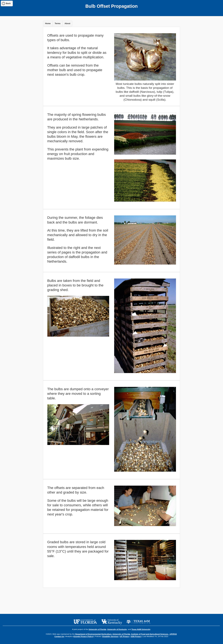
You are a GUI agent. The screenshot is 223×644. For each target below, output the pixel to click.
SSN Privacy (136, 636)
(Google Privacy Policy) (83, 636)
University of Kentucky (117, 629)
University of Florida (97, 629)
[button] (7, 3)
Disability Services (110, 636)
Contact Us (59, 636)
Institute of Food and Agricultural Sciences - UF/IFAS (154, 634)
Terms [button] (58, 24)
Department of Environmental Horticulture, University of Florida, (103, 634)
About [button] (67, 24)
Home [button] (48, 24)
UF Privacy (125, 636)
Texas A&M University (141, 629)
